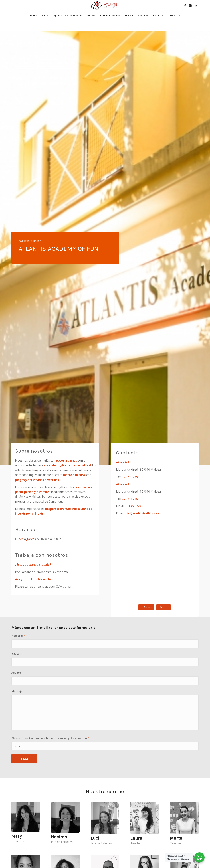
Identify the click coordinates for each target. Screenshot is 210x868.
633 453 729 (133, 506)
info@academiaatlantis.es (142, 513)
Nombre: (18, 636)
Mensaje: (18, 691)
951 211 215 (130, 499)
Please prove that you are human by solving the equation (50, 738)
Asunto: (18, 673)
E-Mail (17, 654)
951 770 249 (130, 477)
